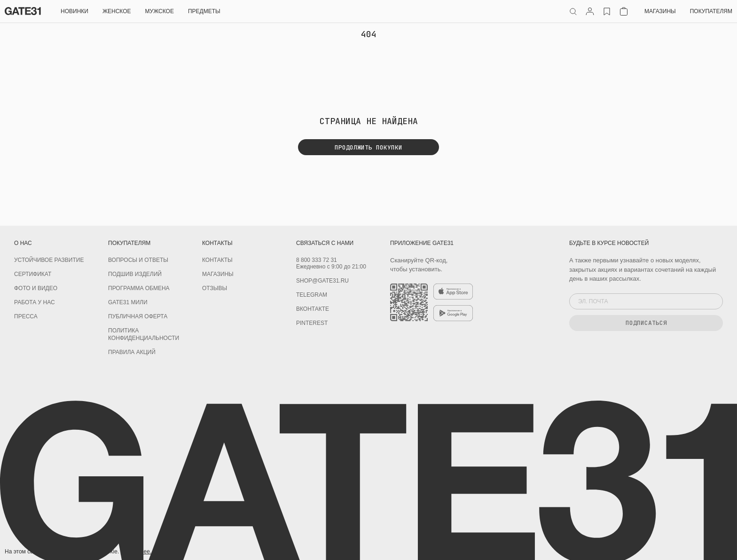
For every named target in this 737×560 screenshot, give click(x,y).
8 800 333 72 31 (317, 260)
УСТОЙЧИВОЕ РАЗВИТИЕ (49, 260)
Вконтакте (313, 309)
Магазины (660, 11)
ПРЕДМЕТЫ (204, 11)
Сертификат (33, 274)
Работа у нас (35, 302)
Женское (117, 11)
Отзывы (215, 288)
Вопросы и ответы (138, 260)
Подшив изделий (135, 274)
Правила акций (132, 352)
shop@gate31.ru (322, 281)
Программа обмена (139, 288)
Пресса (26, 316)
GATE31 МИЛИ (128, 302)
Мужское (160, 11)
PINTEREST (312, 323)
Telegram (312, 295)
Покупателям (711, 11)
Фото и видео (36, 288)
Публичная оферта (138, 316)
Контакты (217, 260)
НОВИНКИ (74, 11)
